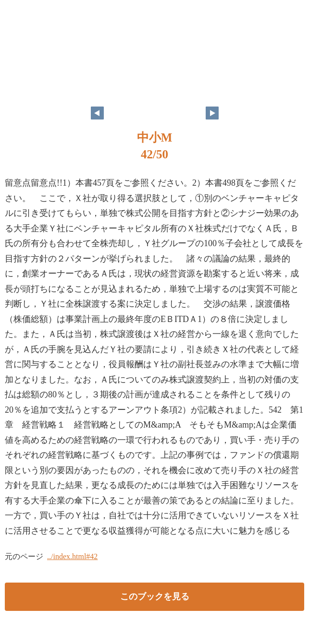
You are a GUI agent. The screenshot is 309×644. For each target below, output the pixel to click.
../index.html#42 (72, 556)
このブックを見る (155, 596)
